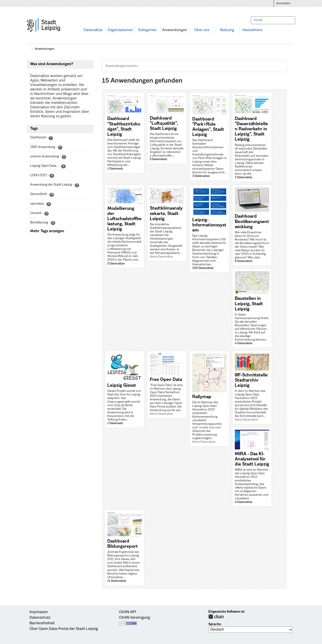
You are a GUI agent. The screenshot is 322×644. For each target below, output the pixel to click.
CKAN (216, 617)
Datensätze (93, 30)
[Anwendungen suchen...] (195, 66)
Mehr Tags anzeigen (47, 231)
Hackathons (252, 30)
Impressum (39, 612)
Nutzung (227, 30)
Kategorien (148, 30)
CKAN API (127, 612)
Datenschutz (40, 618)
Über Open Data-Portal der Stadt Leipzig (64, 629)
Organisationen (120, 30)
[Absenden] (290, 20)
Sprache (215, 624)
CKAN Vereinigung (135, 618)
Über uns (202, 30)
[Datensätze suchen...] (273, 20)
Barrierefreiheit (42, 623)
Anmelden (283, 3)
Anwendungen (175, 30)
